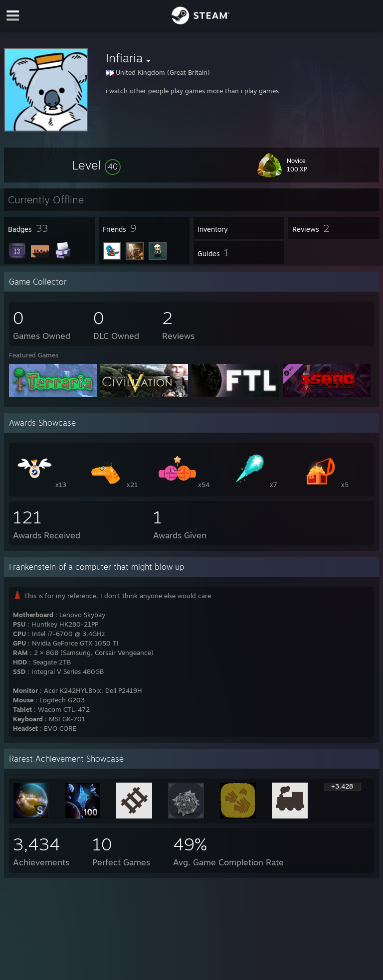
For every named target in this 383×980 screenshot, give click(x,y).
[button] (96, 165)
